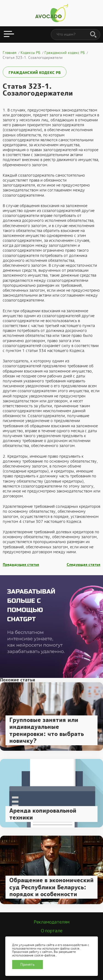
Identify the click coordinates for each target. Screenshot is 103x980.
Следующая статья (83, 565)
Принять (27, 965)
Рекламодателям (52, 922)
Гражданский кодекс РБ (35, 73)
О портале (52, 931)
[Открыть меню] (9, 35)
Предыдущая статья (21, 565)
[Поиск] (93, 35)
